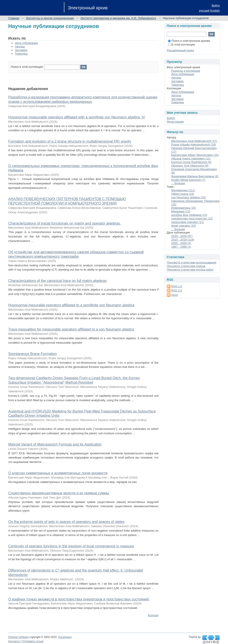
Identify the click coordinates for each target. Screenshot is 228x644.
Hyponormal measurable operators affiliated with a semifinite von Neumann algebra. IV (77, 117)
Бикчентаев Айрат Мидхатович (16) (195, 155)
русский (204, 11)
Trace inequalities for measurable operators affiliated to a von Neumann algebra (71, 329)
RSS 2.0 (177, 290)
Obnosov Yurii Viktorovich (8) (190, 166)
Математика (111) (183, 190)
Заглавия (21, 50)
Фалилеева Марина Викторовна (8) (195, 176)
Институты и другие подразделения (50, 18)
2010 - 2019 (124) (183, 240)
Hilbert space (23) (183, 194)
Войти (216, 5)
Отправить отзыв (33, 641)
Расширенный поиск (180, 50)
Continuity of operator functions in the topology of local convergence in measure (71, 546)
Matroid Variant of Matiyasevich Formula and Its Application (55, 444)
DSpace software (18, 637)
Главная (14, 18)
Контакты (14, 641)
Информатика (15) (184, 208)
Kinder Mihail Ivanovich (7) (188, 180)
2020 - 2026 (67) (182, 236)
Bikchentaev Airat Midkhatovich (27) (194, 141)
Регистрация (175, 122)
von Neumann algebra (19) (188, 197)
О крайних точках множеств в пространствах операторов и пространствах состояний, (79, 599)
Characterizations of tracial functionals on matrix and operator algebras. (65, 223)
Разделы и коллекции (186, 71)
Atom (175, 295)
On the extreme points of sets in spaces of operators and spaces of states (66, 522)
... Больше (178, 183)
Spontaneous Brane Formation (33, 354)
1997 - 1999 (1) (181, 247)
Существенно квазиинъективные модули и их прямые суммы (59, 493)
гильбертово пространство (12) (192, 218)
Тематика (21, 54)
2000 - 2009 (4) (181, 243)
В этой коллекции (181, 45)
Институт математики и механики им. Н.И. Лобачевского (118, 18)
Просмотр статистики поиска (186, 266)
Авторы (20, 47)
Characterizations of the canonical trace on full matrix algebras (57, 281)
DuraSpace (65, 637)
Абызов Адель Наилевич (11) (191, 159)
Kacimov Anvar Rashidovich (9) (191, 162)
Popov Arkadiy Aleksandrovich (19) (194, 145)
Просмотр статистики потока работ (190, 270)
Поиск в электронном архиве (189, 41)
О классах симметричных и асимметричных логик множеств (58, 473)
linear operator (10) (184, 226)
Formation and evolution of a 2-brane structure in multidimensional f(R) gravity (70, 141)
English (215, 11)
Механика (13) (181, 211)
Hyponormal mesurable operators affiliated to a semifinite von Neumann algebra (71, 305)
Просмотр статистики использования (191, 262)
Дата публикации (26, 43)
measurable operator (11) (188, 222)
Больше (153, 615)
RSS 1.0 (177, 286)
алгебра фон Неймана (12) (189, 215)
